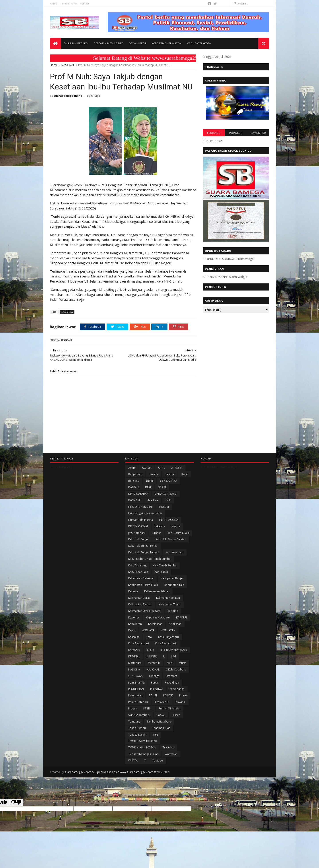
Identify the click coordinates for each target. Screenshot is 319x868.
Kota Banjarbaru (168, 637)
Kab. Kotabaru (174, 552)
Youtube (158, 760)
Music (183, 663)
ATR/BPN (177, 468)
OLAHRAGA (135, 676)
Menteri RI (154, 663)
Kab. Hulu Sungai (139, 539)
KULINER (152, 656)
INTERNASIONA (169, 520)
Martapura (135, 663)
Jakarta (176, 526)
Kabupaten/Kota (199, 43)
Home (53, 3)
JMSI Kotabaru (137, 533)
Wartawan (171, 754)
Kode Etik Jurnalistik (166, 43)
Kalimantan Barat (139, 598)
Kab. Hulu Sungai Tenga (143, 546)
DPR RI (162, 487)
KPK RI (150, 650)
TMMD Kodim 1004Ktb (142, 747)
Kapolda (173, 611)
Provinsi (180, 702)
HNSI (168, 500)
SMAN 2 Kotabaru (139, 715)
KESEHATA (148, 630)
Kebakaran (135, 624)
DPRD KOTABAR (138, 494)
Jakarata (160, 526)
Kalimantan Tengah (140, 604)
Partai (155, 683)
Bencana (134, 481)
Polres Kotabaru (138, 702)
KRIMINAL (134, 656)
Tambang (134, 722)
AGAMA (147, 468)
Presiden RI (162, 702)
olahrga (154, 676)
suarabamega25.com (78, 772)
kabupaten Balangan (141, 578)
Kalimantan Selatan (168, 598)
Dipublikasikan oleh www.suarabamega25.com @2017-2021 (132, 772)
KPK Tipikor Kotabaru (174, 650)
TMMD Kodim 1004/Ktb (143, 741)
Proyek (133, 708)
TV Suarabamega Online (143, 754)
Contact (85, 3)
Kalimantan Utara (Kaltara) (145, 611)
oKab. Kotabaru (176, 669)
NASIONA (134, 669)
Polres (183, 695)
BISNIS (149, 481)
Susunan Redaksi (76, 43)
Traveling (168, 747)
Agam (132, 468)
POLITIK (168, 695)
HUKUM (164, 507)
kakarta (133, 591)
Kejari (132, 630)
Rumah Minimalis (169, 708)
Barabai (170, 474)
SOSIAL (161, 715)
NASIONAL (68, 65)
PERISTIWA (157, 689)
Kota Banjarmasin (166, 643)
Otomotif (171, 676)
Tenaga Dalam (137, 735)
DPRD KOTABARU (166, 494)
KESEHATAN (168, 630)
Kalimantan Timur (170, 604)
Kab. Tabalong (137, 565)
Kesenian (134, 637)
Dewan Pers (137, 43)
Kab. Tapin (161, 572)
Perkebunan (177, 689)
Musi (170, 663)
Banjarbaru (135, 474)
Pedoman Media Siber (109, 43)
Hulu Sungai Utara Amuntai (145, 513)
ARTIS (161, 468)
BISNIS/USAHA (168, 481)
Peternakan (135, 695)
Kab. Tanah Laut (138, 572)
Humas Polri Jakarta (141, 520)
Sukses (176, 715)
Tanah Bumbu (137, 728)
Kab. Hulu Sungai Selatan (171, 539)
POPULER (236, 133)
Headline (153, 500)
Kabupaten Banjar (172, 578)
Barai (184, 474)
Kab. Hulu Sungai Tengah (144, 552)
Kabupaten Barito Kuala (143, 585)
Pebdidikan (172, 683)
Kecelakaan (155, 624)
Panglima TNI (136, 683)
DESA (148, 487)
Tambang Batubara (159, 722)
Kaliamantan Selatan (157, 591)
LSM (173, 656)
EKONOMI (134, 500)
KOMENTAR (258, 133)
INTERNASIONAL (138, 526)
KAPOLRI (181, 617)
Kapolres (134, 617)
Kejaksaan (175, 624)
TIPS (155, 735)
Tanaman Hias (161, 728)
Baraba (154, 474)
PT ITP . (148, 708)
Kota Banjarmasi (139, 643)
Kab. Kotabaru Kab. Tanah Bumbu (149, 559)
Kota (149, 637)
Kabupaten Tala (174, 585)
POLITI (153, 695)
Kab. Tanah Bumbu (165, 565)
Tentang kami (69, 3)
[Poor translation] (16, 802)
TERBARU (214, 133)
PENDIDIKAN (136, 689)
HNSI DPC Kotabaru (140, 507)
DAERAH (133, 487)
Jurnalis (157, 533)
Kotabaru (134, 650)
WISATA (133, 760)
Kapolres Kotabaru (158, 617)
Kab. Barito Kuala (178, 533)
